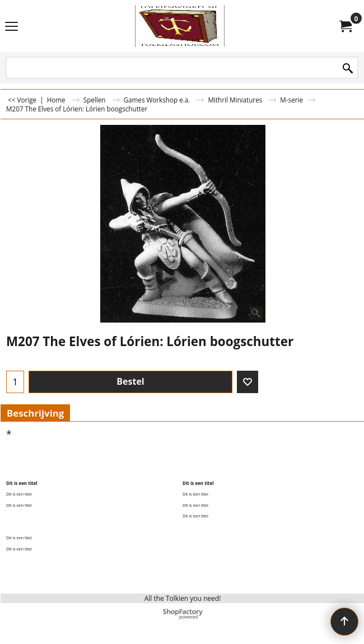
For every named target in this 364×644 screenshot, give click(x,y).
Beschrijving (35, 413)
